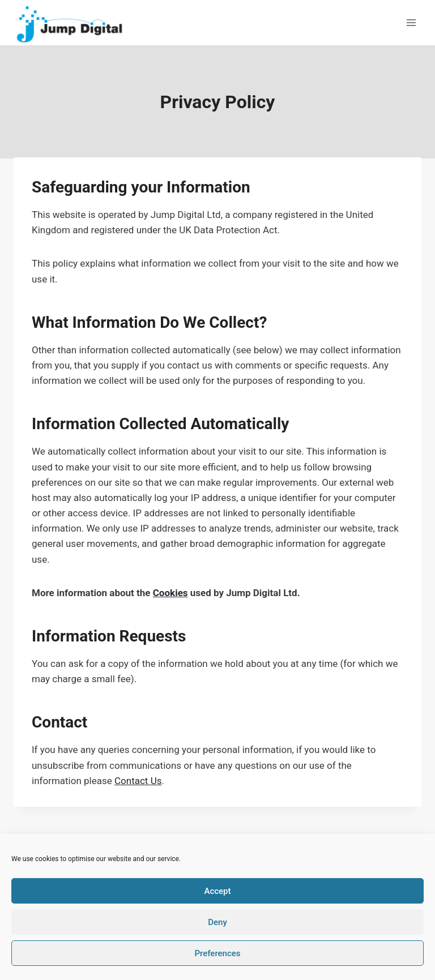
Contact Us (138, 781)
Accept (217, 891)
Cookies (170, 593)
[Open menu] (411, 22)
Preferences (217, 953)
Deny (217, 922)
